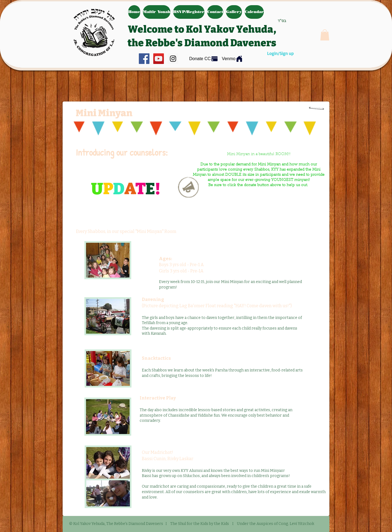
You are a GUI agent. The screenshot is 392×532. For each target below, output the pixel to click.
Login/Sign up (280, 53)
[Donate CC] (204, 59)
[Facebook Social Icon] (144, 59)
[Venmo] (232, 59)
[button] (325, 35)
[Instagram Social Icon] (173, 59)
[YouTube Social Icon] (159, 59)
